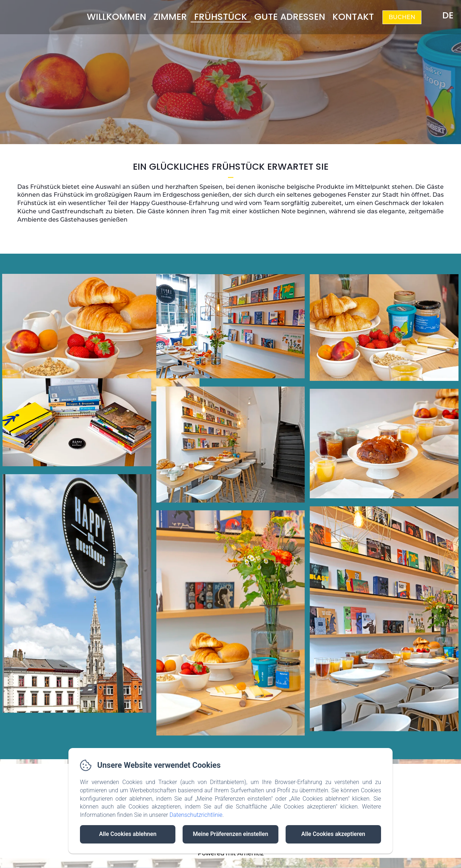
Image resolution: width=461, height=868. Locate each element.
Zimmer (170, 17)
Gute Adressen (290, 17)
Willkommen (117, 17)
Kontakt (353, 17)
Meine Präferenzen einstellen (230, 834)
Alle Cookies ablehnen (128, 834)
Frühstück (221, 17)
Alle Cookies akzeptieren (333, 834)
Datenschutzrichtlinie (196, 815)
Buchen (402, 17)
